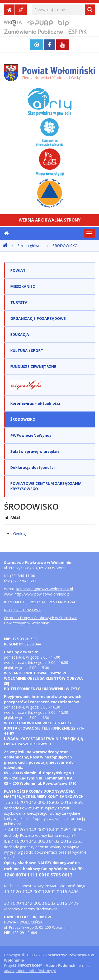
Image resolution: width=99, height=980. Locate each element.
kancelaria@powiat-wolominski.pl (45, 589)
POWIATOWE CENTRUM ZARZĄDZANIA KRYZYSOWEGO (46, 486)
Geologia (21, 534)
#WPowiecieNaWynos (31, 435)
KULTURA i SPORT (27, 350)
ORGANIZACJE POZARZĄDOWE (38, 318)
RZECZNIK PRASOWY (22, 610)
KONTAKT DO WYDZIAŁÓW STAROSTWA (40, 602)
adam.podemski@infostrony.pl (30, 971)
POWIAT (18, 270)
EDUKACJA (20, 334)
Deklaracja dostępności (32, 467)
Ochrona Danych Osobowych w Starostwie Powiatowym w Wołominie (41, 620)
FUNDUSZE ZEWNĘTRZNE (33, 366)
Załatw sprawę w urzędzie (35, 451)
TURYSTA (19, 302)
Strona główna (30, 246)
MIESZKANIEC (23, 286)
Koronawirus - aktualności (35, 403)
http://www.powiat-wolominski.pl (42, 594)
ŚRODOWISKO (65, 246)
